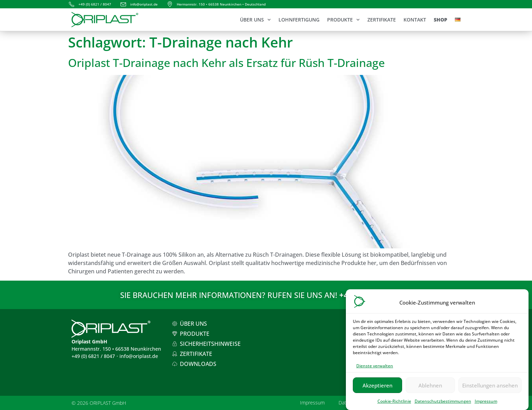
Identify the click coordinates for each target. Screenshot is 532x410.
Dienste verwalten (375, 369)
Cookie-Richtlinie (394, 405)
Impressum (486, 405)
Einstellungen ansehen (490, 388)
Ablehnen (430, 388)
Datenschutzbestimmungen (443, 405)
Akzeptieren (377, 388)
